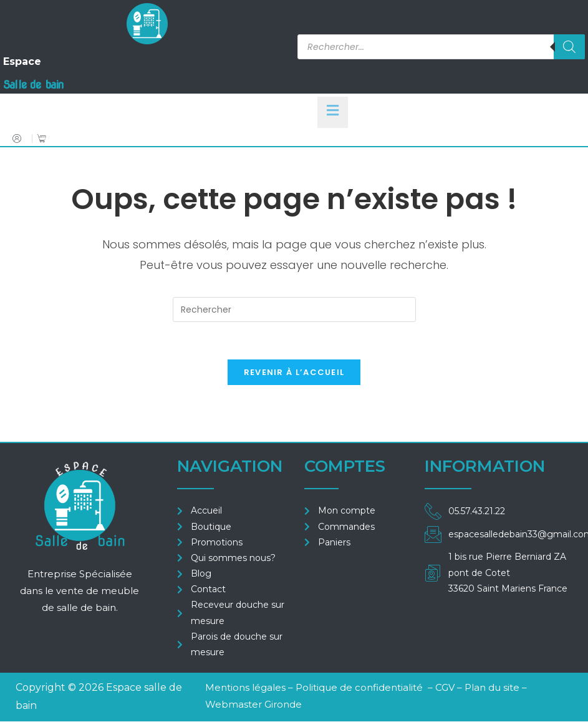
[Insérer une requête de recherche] (294, 310)
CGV (446, 688)
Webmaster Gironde (253, 705)
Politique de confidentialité (359, 688)
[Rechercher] (569, 47)
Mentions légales (245, 688)
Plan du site (492, 688)
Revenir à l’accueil (294, 373)
